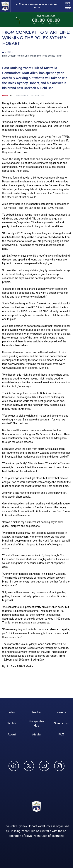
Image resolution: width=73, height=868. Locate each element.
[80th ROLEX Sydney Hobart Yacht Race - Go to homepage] (5, 6)
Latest (12, 712)
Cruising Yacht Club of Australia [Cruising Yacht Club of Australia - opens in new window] (31, 831)
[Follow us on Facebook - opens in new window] (14, 766)
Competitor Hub (36, 723)
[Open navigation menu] (68, 6)
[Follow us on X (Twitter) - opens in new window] (29, 766)
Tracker (36, 712)
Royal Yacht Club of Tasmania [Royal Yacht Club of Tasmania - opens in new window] (45, 836)
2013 (9, 52)
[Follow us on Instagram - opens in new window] (59, 766)
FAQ (61, 734)
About (12, 734)
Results (61, 712)
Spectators (61, 723)
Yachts (12, 723)
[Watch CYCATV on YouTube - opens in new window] (44, 766)
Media (36, 734)
